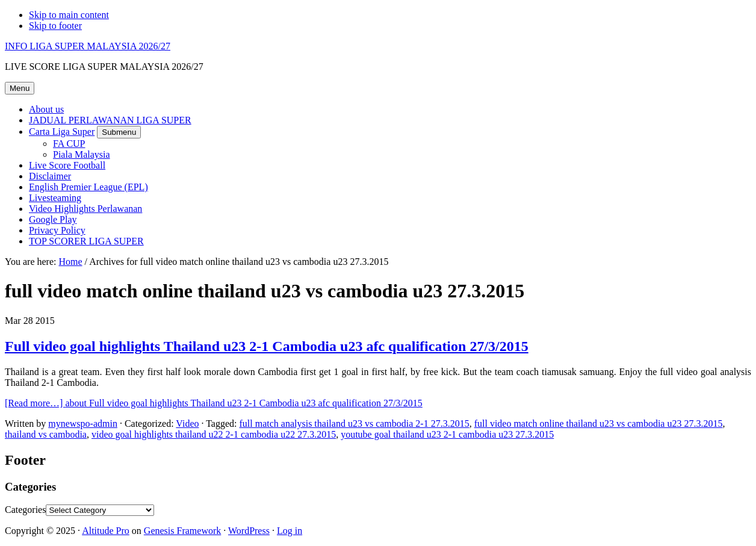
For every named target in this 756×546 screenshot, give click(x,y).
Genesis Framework (182, 531)
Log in (290, 531)
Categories (25, 510)
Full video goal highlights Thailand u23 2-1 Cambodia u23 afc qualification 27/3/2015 (267, 346)
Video (187, 423)
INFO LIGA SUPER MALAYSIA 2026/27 (88, 46)
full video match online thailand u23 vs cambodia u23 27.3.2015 (599, 423)
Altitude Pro (106, 531)
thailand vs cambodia (46, 434)
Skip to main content (69, 15)
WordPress (249, 531)
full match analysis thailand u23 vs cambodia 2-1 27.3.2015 (355, 423)
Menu (20, 88)
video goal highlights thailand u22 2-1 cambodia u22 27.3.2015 (214, 434)
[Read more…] (214, 403)
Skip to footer (55, 26)
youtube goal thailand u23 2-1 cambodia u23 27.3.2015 (447, 434)
